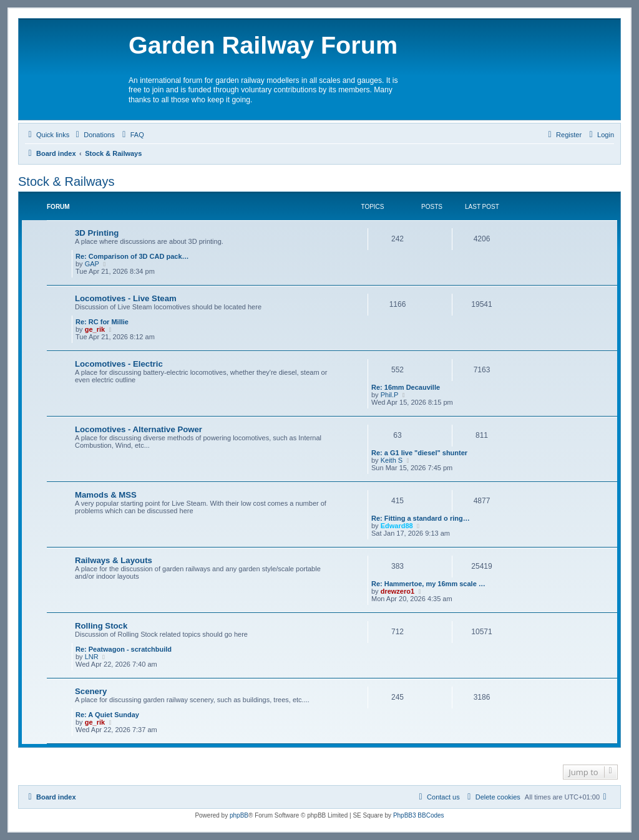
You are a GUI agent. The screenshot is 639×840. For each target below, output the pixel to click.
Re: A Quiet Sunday (107, 715)
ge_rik (95, 329)
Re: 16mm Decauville (406, 387)
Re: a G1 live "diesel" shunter (419, 453)
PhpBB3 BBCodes (419, 815)
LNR (92, 657)
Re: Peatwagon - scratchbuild (124, 649)
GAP (92, 264)
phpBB (239, 815)
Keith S (392, 460)
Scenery (91, 691)
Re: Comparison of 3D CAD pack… (132, 256)
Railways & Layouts (114, 560)
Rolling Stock (101, 626)
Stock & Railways (66, 181)
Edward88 (397, 526)
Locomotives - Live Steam (126, 298)
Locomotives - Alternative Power (139, 429)
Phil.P (390, 395)
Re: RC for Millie (102, 322)
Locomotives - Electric (119, 364)
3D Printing (97, 233)
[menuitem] (94, 135)
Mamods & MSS (106, 495)
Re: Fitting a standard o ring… (421, 518)
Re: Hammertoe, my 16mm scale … (428, 584)
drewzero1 (398, 591)
